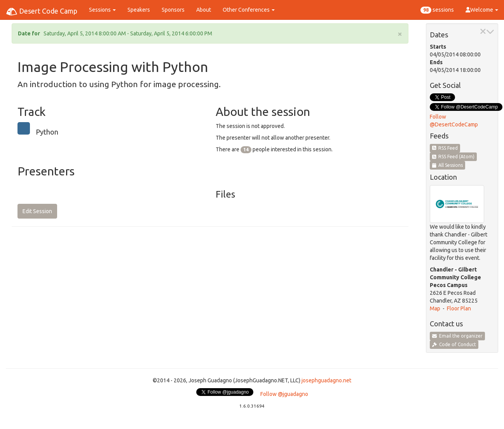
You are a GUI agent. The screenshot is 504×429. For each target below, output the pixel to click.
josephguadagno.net (326, 380)
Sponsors (173, 10)
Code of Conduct (454, 344)
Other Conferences (249, 10)
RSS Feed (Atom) (453, 157)
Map (435, 308)
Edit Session (37, 211)
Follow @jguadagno (284, 394)
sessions (437, 10)
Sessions (102, 10)
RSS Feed (445, 148)
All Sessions (448, 165)
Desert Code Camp (42, 12)
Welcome (482, 10)
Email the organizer (457, 336)
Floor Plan (459, 308)
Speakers (139, 10)
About (204, 10)
